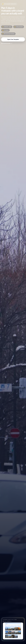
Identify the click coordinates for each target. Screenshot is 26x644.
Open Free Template (13, 39)
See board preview (7, 43)
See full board (7, 621)
